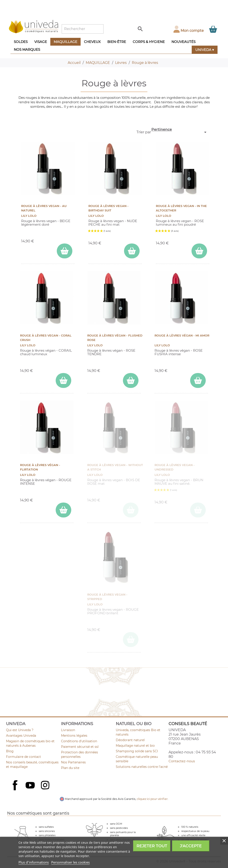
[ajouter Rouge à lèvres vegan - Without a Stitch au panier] (131, 510)
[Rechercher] (83, 29)
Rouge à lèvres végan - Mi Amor (182, 336)
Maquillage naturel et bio (135, 746)
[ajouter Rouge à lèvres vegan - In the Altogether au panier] (199, 251)
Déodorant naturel (130, 740)
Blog (10, 751)
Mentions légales (74, 736)
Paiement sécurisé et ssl (80, 747)
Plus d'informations (34, 862)
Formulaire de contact (23, 757)
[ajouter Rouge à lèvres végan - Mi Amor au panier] (198, 380)
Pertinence (180, 131)
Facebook (16, 790)
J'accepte (191, 846)
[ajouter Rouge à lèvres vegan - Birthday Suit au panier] (132, 251)
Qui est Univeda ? (20, 730)
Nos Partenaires (73, 762)
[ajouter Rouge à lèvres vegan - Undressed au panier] (198, 510)
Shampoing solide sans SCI (137, 751)
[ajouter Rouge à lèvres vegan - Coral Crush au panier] (63, 380)
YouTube (31, 786)
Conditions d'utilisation (79, 741)
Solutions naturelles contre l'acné (142, 767)
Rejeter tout (152, 846)
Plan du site (70, 768)
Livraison (68, 730)
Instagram (46, 786)
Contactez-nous (182, 761)
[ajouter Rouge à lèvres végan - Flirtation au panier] (63, 510)
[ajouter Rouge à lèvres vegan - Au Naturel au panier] (65, 251)
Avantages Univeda (21, 736)
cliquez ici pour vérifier (152, 799)
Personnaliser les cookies (70, 862)
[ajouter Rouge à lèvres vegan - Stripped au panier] (131, 640)
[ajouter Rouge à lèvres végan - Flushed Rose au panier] (131, 380)
